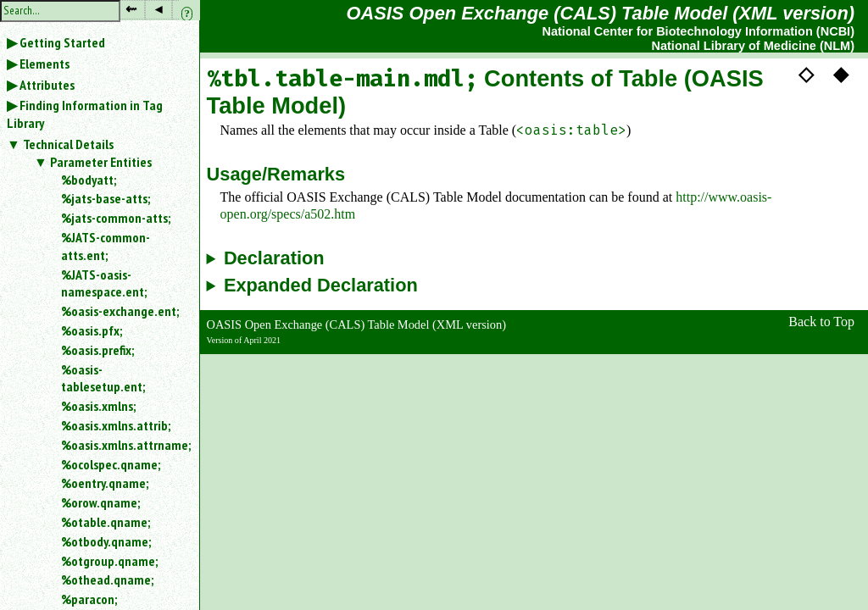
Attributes (47, 85)
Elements (45, 64)
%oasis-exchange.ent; (120, 311)
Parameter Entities (101, 162)
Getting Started (62, 42)
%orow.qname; (100, 502)
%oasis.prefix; (97, 350)
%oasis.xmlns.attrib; (116, 425)
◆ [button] (841, 74)
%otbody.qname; (106, 541)
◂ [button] (159, 9)
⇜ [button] (131, 9)
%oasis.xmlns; (98, 406)
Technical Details (68, 144)
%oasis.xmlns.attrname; (123, 445)
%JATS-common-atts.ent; (106, 246)
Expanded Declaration (321, 286)
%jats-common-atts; (116, 218)
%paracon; (89, 599)
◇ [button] (806, 74)
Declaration (274, 258)
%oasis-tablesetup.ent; (103, 378)
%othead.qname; (107, 579)
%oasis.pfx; (92, 330)
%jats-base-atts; (106, 198)
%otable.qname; (106, 522)
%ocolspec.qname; (111, 464)
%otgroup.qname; (109, 561)
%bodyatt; (89, 180)
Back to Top (821, 322)
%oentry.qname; (105, 483)
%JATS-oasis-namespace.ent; (104, 283)
